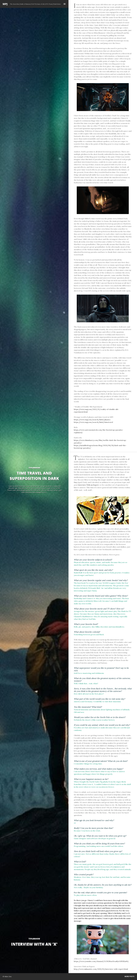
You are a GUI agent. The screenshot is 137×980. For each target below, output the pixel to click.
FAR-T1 (34, 4)
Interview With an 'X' (34, 944)
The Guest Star (15, 4)
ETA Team (49, 4)
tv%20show (34, 939)
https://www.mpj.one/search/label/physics (92, 420)
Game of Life (41, 4)
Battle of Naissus (25, 4)
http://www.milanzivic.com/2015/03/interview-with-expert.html (101, 969)
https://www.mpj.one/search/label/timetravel (93, 422)
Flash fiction (57, 4)
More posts (129, 976)
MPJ (5, 4)
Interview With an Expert (88, 485)
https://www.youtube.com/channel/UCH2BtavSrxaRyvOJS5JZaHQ (101, 961)
